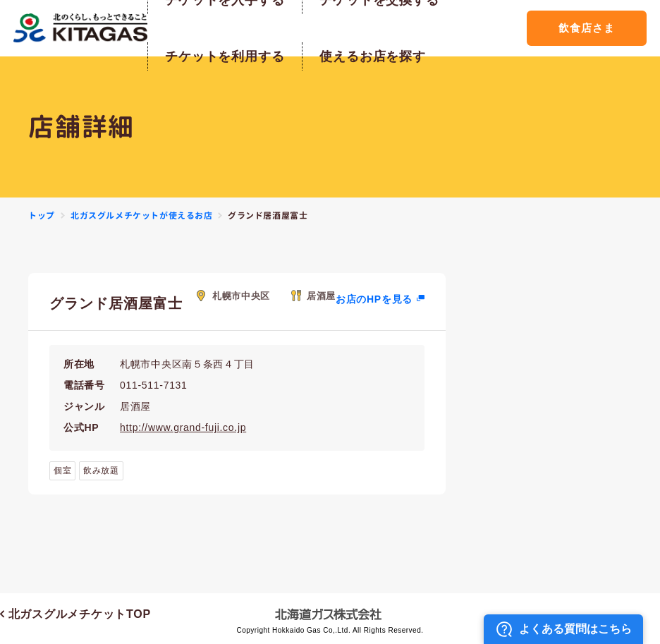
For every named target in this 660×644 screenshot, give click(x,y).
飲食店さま (586, 28)
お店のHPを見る (374, 299)
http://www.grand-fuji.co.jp (183, 427)
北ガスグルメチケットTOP (75, 614)
